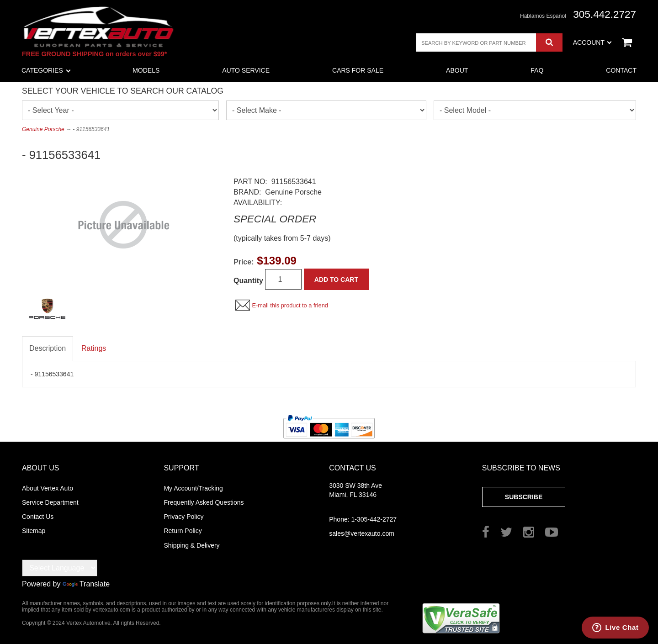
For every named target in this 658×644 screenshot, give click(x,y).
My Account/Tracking (193, 488)
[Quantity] (283, 279)
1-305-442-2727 (363, 519)
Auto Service (246, 70)
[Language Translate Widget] (60, 568)
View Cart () (627, 42)
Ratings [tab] (94, 348)
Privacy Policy (183, 517)
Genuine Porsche (43, 129)
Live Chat (622, 627)
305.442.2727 (605, 14)
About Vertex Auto (48, 488)
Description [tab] (48, 348)
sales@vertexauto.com (362, 533)
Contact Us (38, 517)
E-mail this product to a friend (290, 305)
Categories (46, 70)
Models (146, 70)
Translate (86, 584)
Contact (621, 70)
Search (549, 42)
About (457, 70)
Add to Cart (336, 280)
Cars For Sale (358, 70)
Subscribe (524, 497)
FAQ (537, 70)
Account (592, 42)
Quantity (248, 281)
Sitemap (34, 531)
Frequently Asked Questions (204, 502)
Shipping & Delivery (191, 545)
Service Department (50, 502)
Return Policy (183, 531)
